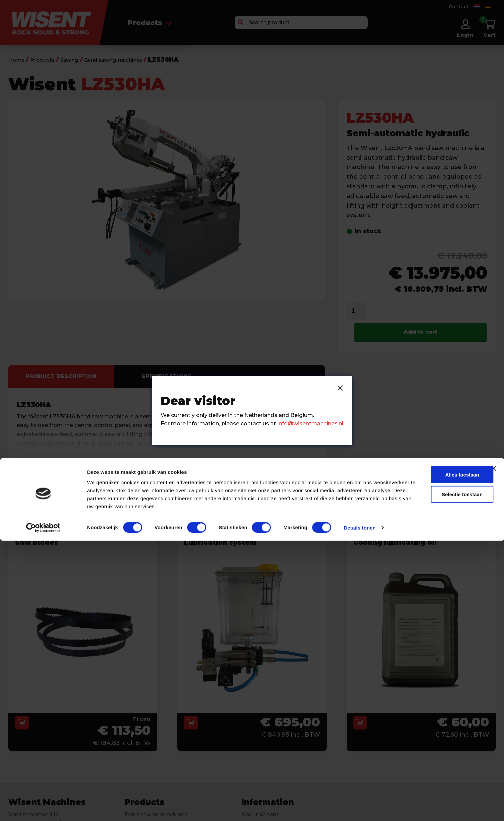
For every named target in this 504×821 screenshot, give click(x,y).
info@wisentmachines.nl (310, 423)
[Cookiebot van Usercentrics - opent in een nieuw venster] (43, 808)
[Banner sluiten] (494, 738)
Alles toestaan (436, 745)
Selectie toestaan (436, 764)
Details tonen (103, 808)
